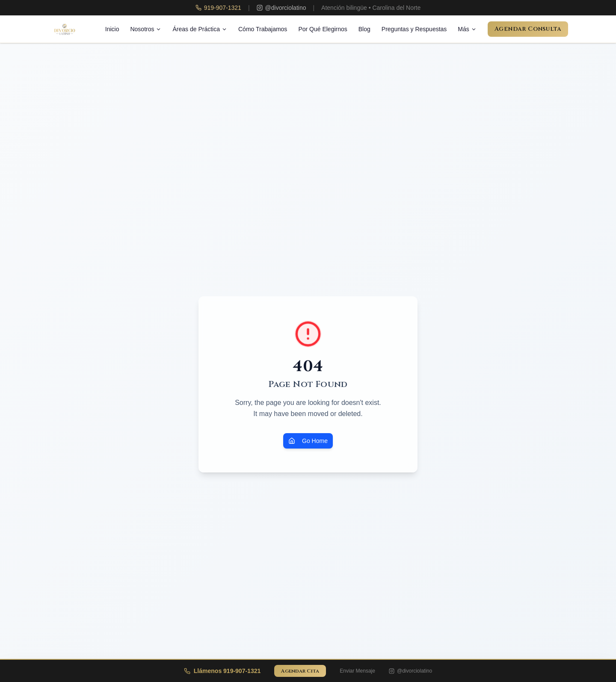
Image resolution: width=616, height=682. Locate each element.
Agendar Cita (300, 671)
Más (467, 29)
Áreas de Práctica (200, 29)
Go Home (308, 441)
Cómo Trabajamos (263, 29)
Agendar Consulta (528, 29)
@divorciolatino (410, 671)
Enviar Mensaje (357, 671)
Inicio (112, 29)
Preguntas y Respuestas (414, 29)
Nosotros (146, 29)
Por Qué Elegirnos (323, 29)
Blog (364, 29)
